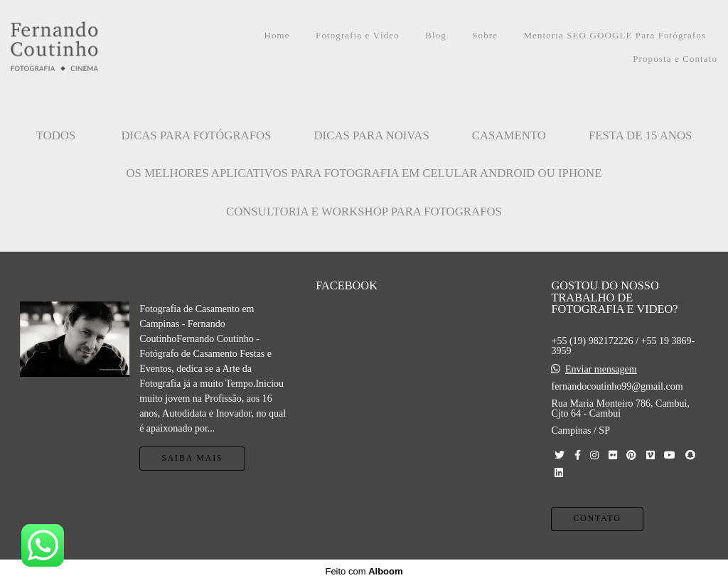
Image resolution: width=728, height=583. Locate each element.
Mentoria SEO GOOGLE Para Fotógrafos (615, 35)
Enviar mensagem (601, 370)
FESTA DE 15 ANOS (641, 135)
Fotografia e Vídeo (358, 35)
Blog (436, 35)
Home (277, 35)
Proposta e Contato (675, 59)
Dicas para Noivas (372, 135)
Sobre (485, 35)
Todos (56, 135)
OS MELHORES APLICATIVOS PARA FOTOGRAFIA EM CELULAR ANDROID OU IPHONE (364, 173)
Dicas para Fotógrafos (196, 135)
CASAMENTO (509, 135)
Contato (597, 519)
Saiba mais (192, 458)
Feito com (364, 571)
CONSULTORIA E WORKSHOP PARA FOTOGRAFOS (364, 212)
